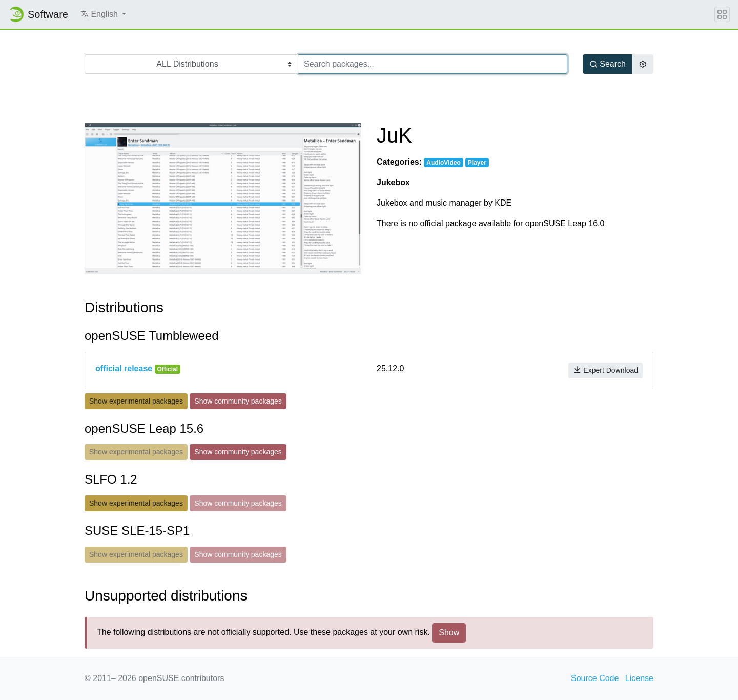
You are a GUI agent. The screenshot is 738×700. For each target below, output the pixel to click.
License (639, 678)
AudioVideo (443, 163)
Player (477, 163)
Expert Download (606, 370)
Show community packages (238, 401)
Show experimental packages (136, 401)
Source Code (595, 678)
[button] (103, 14)
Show (449, 633)
